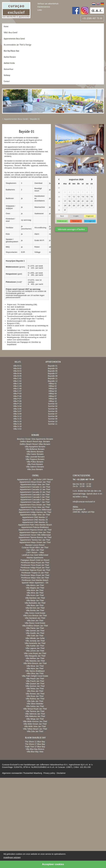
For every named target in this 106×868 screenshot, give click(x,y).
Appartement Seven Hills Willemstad (35, 535)
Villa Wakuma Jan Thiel (35, 716)
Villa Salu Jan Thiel (35, 701)
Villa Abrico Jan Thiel (35, 585)
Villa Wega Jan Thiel (35, 719)
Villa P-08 (17, 401)
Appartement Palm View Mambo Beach (35, 525)
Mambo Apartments (35, 558)
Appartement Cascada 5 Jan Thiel (35, 497)
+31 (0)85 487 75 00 (92, 18)
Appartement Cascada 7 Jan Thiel (35, 502)
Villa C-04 (17, 384)
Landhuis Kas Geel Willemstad (35, 555)
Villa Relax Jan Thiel (35, 689)
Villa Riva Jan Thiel (35, 691)
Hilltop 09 (53, 399)
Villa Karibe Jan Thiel (35, 646)
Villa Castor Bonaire (35, 454)
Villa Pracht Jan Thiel (35, 681)
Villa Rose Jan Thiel (35, 696)
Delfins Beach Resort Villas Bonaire (35, 444)
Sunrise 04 (53, 406)
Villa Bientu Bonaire (35, 452)
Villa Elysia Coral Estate (35, 623)
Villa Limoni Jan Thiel (35, 651)
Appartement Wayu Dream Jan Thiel (35, 542)
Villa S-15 (17, 419)
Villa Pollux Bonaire (35, 462)
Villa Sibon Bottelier (35, 704)
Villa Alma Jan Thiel (35, 593)
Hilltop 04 (53, 391)
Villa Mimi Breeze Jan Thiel (35, 663)
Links (40, 10)
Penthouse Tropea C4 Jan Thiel (35, 573)
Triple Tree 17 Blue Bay (35, 747)
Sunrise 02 (53, 404)
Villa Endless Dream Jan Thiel (35, 626)
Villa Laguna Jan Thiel (35, 648)
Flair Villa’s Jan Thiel (35, 550)
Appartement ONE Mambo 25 (35, 520)
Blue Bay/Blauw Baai (11, 51)
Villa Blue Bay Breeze (35, 749)
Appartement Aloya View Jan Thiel (35, 484)
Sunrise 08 (53, 416)
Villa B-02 (17, 368)
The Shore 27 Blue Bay (35, 744)
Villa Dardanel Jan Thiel (35, 618)
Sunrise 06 (53, 411)
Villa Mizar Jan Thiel (35, 666)
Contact (7, 81)
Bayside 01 (35, 119)
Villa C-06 (17, 389)
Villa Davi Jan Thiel (35, 621)
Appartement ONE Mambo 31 (35, 522)
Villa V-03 (17, 429)
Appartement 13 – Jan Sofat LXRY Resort (35, 479)
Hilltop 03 (53, 389)
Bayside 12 (53, 381)
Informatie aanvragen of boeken (71, 229)
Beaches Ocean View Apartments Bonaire (35, 439)
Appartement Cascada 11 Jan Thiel (35, 487)
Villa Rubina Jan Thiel (35, 699)
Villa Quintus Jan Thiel (35, 686)
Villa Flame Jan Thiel (35, 628)
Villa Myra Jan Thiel (35, 668)
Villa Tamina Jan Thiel (35, 711)
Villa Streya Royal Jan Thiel (35, 709)
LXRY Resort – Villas (35, 552)
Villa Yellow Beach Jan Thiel (35, 729)
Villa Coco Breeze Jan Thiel (35, 616)
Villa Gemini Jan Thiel (35, 631)
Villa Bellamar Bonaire (35, 449)
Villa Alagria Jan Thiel (35, 588)
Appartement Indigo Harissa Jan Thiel (35, 512)
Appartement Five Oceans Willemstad (35, 510)
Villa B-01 (17, 366)
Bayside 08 (53, 376)
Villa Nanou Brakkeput (35, 671)
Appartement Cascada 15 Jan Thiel (35, 492)
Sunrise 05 (53, 409)
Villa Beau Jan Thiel (35, 605)
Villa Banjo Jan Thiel (35, 600)
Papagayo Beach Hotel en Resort (35, 560)
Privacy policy (49, 773)
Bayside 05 (53, 371)
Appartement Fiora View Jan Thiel (35, 507)
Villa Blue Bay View (35, 752)
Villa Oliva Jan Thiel (35, 673)
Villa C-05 (17, 386)
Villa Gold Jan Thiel (35, 636)
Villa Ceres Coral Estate (35, 613)
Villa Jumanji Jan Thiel (35, 641)
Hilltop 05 (53, 394)
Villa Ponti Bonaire (35, 464)
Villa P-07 (17, 399)
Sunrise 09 (53, 419)
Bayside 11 (53, 378)
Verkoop (7, 75)
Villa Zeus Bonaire (35, 469)
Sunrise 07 (53, 414)
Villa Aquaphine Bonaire (35, 447)
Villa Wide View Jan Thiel (35, 726)
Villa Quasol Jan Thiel (35, 684)
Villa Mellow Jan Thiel (35, 658)
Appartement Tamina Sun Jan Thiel (35, 540)
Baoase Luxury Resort (35, 545)
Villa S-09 (17, 414)
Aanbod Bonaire (10, 57)
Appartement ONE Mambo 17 (35, 517)
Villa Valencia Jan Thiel (35, 714)
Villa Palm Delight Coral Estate (35, 676)
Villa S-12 (17, 416)
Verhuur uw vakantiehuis (48, 4)
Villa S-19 (17, 426)
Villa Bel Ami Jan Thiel (35, 608)
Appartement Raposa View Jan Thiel (35, 532)
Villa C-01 (17, 378)
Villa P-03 (17, 394)
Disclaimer (61, 773)
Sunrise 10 (53, 421)
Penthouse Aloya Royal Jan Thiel (35, 563)
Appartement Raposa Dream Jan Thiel (35, 530)
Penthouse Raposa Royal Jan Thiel (35, 570)
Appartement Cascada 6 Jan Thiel (35, 500)
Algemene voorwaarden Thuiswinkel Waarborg (22, 773)
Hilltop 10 (53, 401)
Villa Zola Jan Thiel (35, 731)
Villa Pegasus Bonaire (35, 459)
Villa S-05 (17, 409)
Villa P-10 (17, 404)
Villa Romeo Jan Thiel (35, 694)
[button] (91, 111)
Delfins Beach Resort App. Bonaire (35, 441)
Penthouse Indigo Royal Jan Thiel (35, 568)
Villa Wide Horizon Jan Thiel (35, 721)
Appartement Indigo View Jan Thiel (35, 515)
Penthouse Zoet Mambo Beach (35, 580)
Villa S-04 (17, 406)
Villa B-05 (17, 376)
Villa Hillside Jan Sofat (35, 638)
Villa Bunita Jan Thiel (35, 610)
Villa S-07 (17, 411)
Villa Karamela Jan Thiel (35, 643)
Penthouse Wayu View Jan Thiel (35, 578)
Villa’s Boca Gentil (10, 32)
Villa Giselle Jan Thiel (35, 633)
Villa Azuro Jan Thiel (35, 595)
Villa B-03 (17, 371)
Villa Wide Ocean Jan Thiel (35, 724)
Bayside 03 (53, 368)
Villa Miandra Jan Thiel (35, 661)
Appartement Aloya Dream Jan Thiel (35, 482)
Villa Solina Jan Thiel (35, 706)
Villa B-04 (17, 373)
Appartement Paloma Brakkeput (35, 527)
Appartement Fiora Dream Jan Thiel (35, 505)
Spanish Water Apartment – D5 (35, 583)
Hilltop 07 (53, 396)
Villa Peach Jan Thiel (35, 679)
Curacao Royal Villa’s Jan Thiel (35, 547)
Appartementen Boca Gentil (14, 39)
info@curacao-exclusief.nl (84, 502)
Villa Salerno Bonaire (35, 467)
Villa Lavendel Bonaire (35, 457)
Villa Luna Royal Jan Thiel (35, 653)
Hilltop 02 (53, 386)
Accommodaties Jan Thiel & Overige (17, 45)
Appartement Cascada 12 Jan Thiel (35, 489)
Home (6, 26)
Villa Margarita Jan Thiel (35, 656)
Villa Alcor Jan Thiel (35, 590)
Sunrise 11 (53, 424)
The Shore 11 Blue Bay (35, 742)
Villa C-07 (17, 391)
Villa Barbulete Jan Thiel (35, 603)
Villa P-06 (17, 396)
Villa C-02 (17, 381)
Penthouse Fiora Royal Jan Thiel (35, 565)
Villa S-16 (17, 421)
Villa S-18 (17, 424)
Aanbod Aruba (9, 63)
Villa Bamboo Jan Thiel (35, 598)
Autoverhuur (9, 69)
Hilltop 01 (53, 384)
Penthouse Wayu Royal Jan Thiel (35, 575)
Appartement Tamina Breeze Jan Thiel (35, 537)
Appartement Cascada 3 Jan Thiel (35, 495)
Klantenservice (44, 7)
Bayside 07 (53, 373)
